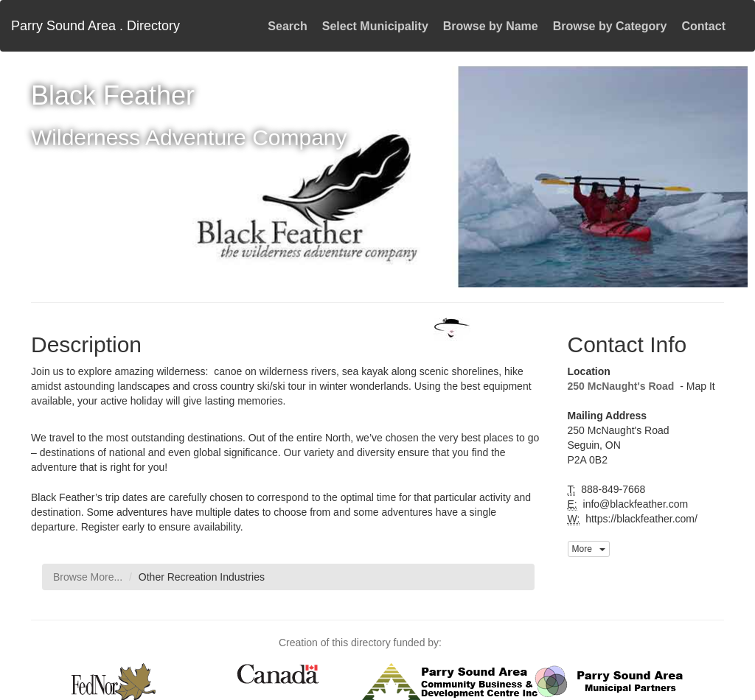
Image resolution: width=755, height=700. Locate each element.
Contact (703, 26)
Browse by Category (610, 26)
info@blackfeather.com (634, 504)
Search (287, 26)
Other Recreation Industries (202, 577)
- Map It (696, 386)
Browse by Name (491, 26)
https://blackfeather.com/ (640, 519)
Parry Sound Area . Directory (95, 26)
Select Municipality (375, 26)
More (589, 549)
